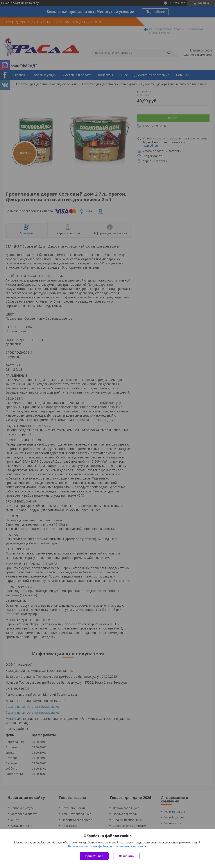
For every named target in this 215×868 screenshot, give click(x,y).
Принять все (94, 856)
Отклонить (126, 856)
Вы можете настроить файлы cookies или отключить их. (106, 846)
